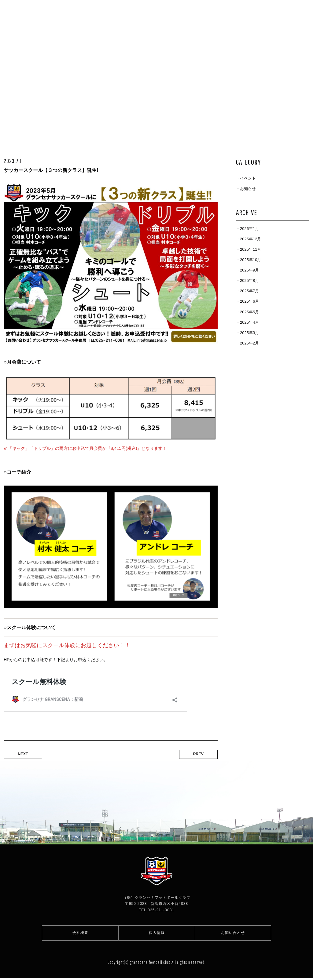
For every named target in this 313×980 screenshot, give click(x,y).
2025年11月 (250, 249)
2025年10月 (250, 260)
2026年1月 (249, 229)
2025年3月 (249, 333)
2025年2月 (249, 343)
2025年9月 (249, 270)
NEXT (25, 754)
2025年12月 (250, 239)
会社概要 (80, 934)
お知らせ (248, 189)
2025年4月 (249, 322)
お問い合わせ (233, 934)
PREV (196, 754)
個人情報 (157, 934)
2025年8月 (249, 281)
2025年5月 (249, 312)
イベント (248, 178)
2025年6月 (249, 301)
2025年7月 (249, 291)
